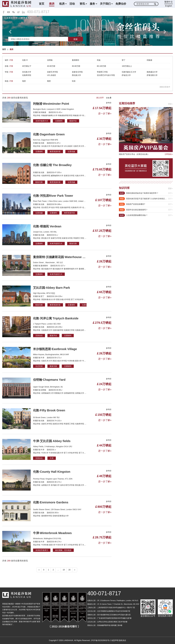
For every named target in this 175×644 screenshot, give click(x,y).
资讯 (82, 4)
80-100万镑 (101, 66)
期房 (49, 81)
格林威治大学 (152, 72)
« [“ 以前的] (39, 570)
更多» (170, 104)
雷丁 (124, 60)
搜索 (76, 39)
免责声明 (115, 640)
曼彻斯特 (76, 60)
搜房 (52, 4)
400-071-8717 (38, 12)
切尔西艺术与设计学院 (106, 75)
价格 (109, 98)
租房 (62, 4)
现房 (24, 81)
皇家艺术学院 (52, 72)
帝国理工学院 (102, 72)
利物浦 (149, 60)
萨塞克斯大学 (152, 75)
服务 (92, 4)
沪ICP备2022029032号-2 (101, 640)
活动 (72, 4)
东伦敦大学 (27, 72)
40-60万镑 (51, 66)
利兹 (99, 60)
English (169, 6)
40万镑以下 (27, 66)
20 (69, 570)
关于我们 (105, 4)
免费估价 (121, 4)
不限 (11, 60)
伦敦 (25, 60)
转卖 (74, 81)
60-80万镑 (76, 66)
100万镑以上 (127, 66)
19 (64, 570)
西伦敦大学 (76, 75)
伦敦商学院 (27, 75)
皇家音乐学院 (77, 72)
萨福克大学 (126, 75)
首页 (42, 4)
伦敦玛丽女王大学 (129, 72)
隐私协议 (122, 640)
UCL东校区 (52, 75)
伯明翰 (50, 60)
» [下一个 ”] (75, 570)
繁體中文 (169, 2)
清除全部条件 (165, 87)
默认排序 (100, 98)
